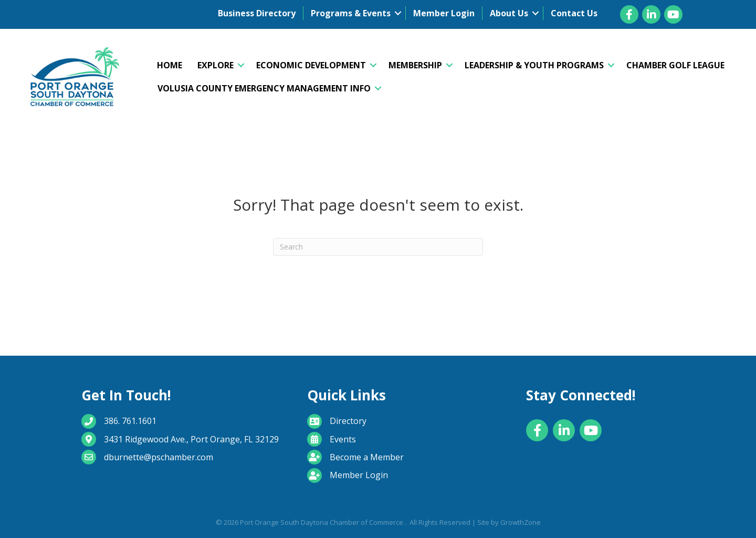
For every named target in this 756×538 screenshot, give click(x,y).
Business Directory (257, 13)
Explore (216, 65)
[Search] (378, 247)
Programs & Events (351, 13)
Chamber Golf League (675, 65)
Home (170, 65)
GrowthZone (521, 522)
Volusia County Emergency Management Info (264, 88)
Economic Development (311, 65)
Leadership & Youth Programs (534, 65)
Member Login (444, 13)
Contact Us (574, 13)
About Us (509, 13)
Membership (415, 65)
